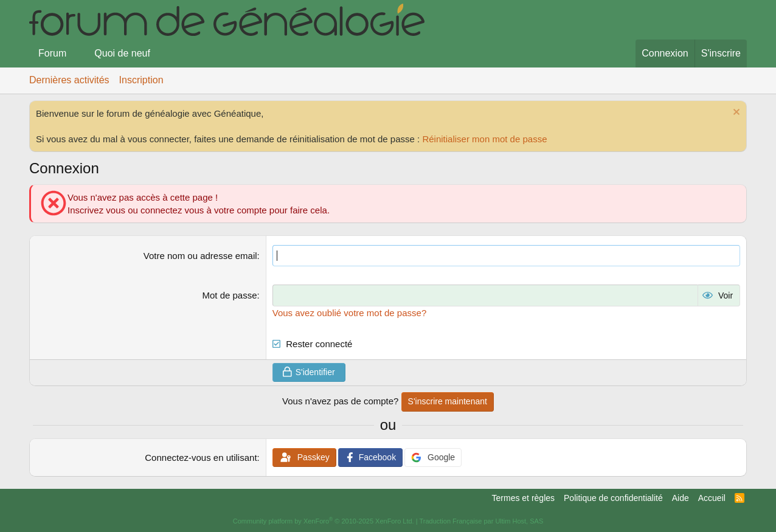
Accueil (712, 498)
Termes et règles (523, 498)
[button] (76, 54)
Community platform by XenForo (324, 521)
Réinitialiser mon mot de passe (484, 139)
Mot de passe (230, 295)
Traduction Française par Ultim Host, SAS (481, 521)
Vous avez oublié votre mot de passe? (350, 312)
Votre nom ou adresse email (200, 256)
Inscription (141, 80)
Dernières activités (69, 80)
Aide (681, 498)
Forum (52, 53)
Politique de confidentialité (613, 498)
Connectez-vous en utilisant (201, 458)
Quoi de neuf (122, 53)
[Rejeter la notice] (735, 113)
